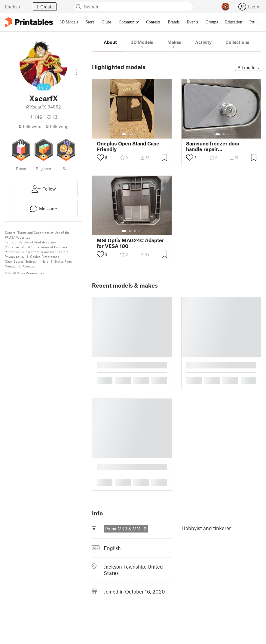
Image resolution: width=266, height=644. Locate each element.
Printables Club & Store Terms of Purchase (36, 247)
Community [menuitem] (129, 22)
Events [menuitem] (193, 22)
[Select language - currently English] (15, 7)
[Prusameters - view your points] (225, 7)
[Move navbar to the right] (258, 22)
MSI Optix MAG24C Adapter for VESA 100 (130, 243)
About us (29, 266)
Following (57, 126)
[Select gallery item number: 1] (124, 134)
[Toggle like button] (100, 157)
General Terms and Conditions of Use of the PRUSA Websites (37, 235)
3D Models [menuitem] (69, 22)
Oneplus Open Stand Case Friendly (128, 146)
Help (45, 261)
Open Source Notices (20, 261)
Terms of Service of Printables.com (30, 242)
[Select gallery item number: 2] (130, 134)
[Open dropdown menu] (76, 70)
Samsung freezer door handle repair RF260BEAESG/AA (213, 146)
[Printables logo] (29, 22)
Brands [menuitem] (174, 22)
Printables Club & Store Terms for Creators (37, 252)
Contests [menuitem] (153, 22)
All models (248, 67)
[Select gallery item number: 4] (139, 134)
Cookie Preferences (44, 256)
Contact (11, 266)
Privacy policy (15, 256)
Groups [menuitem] (212, 22)
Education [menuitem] (234, 22)
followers (30, 126)
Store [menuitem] (90, 22)
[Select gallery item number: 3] (135, 134)
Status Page (63, 261)
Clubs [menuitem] (107, 22)
